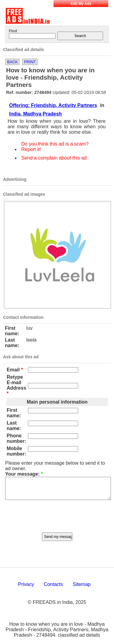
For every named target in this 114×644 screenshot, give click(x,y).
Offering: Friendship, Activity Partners (53, 105)
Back (12, 62)
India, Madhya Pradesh (35, 114)
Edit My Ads (81, 4)
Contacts (53, 589)
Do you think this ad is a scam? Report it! (55, 147)
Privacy (26, 589)
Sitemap (82, 589)
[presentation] (57, 520)
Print (30, 62)
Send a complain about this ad (54, 158)
